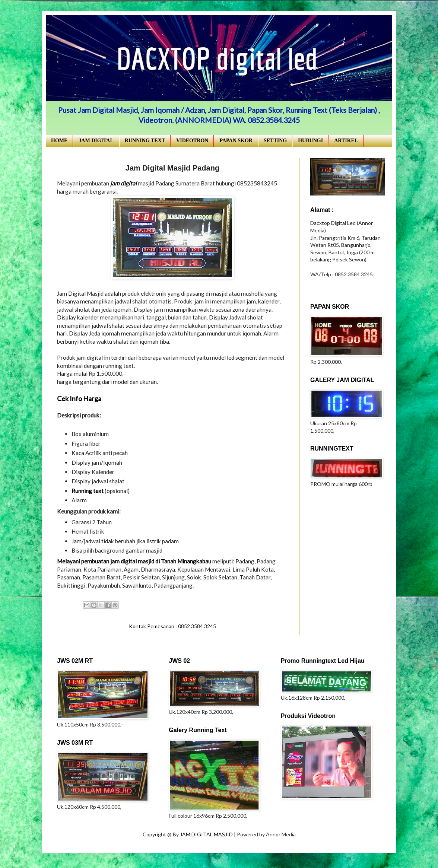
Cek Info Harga (79, 398)
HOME (59, 141)
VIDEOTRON (192, 141)
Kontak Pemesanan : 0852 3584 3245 (172, 626)
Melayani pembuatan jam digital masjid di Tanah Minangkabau (134, 561)
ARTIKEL (346, 141)
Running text (88, 491)
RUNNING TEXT (145, 141)
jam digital (123, 183)
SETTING (275, 141)
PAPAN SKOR (236, 141)
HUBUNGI (310, 141)
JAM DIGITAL (96, 141)
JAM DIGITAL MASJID (207, 834)
